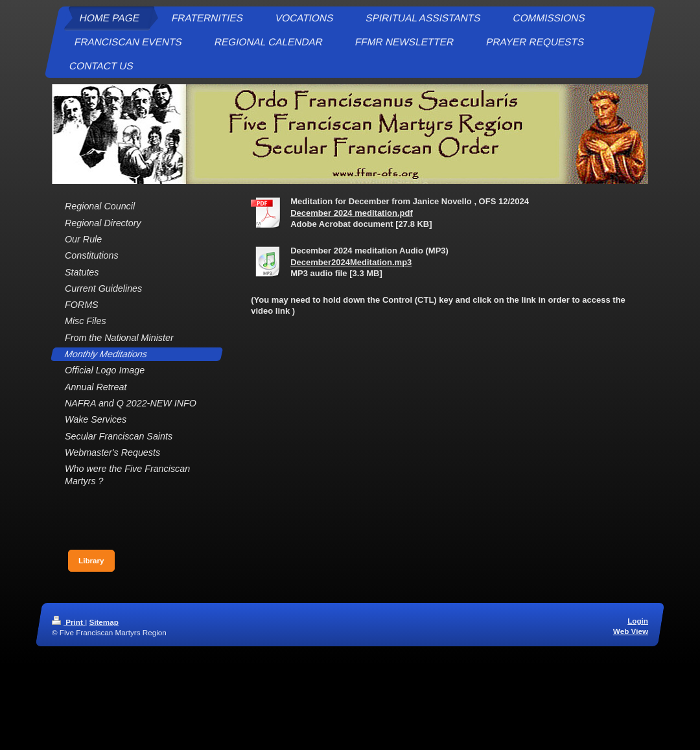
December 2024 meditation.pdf (352, 213)
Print (68, 622)
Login (638, 621)
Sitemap (103, 622)
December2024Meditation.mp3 (351, 262)
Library (91, 560)
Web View (631, 631)
